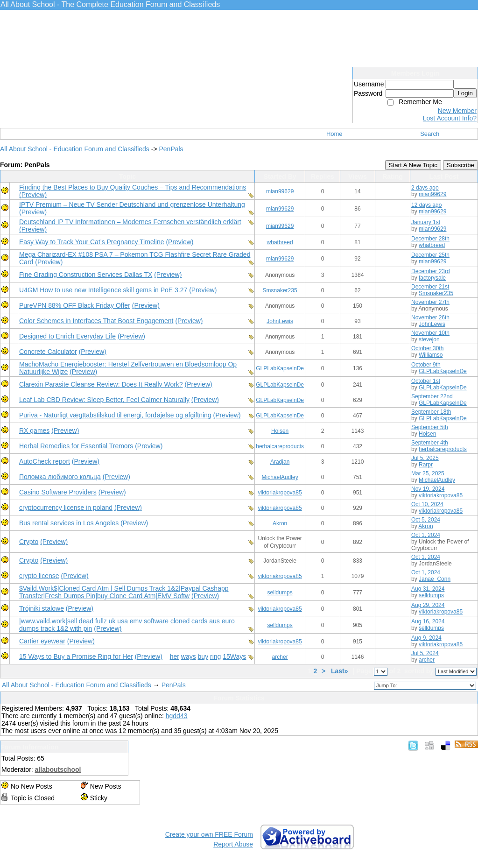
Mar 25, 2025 (428, 473)
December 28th (430, 239)
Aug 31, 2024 (428, 589)
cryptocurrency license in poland (66, 508)
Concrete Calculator (48, 352)
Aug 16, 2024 (428, 621)
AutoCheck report (45, 461)
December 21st (430, 287)
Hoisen (280, 431)
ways (189, 656)
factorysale (432, 278)
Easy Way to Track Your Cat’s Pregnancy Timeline (91, 242)
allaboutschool (58, 769)
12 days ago (426, 205)
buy (203, 656)
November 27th (430, 302)
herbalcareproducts (280, 446)
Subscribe (460, 165)
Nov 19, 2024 (428, 489)
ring (215, 656)
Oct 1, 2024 (426, 535)
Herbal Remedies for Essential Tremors (76, 446)
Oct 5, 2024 (426, 520)
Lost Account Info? (450, 118)
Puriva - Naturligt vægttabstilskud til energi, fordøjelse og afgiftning (115, 415)
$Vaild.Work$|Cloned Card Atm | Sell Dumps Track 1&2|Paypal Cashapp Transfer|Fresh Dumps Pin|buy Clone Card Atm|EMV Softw (124, 592)
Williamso (431, 355)
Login (465, 93)
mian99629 (280, 191)
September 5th (430, 427)
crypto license (39, 576)
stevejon (429, 339)
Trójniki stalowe (42, 608)
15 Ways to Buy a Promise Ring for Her (76, 656)
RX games (34, 430)
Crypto (29, 542)
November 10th (430, 333)
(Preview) (33, 195)
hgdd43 (177, 716)
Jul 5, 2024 (425, 653)
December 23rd (431, 271)
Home (334, 134)
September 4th (430, 443)
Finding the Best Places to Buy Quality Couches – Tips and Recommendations (133, 187)
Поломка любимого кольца (60, 477)
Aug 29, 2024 (428, 605)
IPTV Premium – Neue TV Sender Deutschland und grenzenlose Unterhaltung (132, 205)
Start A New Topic (413, 165)
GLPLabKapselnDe (280, 368)
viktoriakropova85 (280, 493)
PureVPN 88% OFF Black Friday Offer (75, 305)
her (175, 656)
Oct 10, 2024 (427, 504)
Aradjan (280, 462)
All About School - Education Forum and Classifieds (76, 149)
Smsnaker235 (280, 290)
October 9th (426, 365)
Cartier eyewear (42, 641)
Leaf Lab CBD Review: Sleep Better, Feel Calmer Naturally (104, 400)
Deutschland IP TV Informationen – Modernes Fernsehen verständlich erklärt (130, 222)
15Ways (234, 656)
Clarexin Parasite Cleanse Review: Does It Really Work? (101, 384)
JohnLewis (280, 321)
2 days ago (425, 188)
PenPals (171, 149)
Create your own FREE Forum (209, 834)
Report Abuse (233, 844)
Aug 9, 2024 (426, 638)
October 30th (427, 348)
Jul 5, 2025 (425, 458)
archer (280, 657)
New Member (457, 111)
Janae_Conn (435, 579)
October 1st (426, 381)
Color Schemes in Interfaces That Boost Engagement (96, 321)
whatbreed (280, 242)
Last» (340, 671)
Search (430, 134)
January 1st (426, 222)
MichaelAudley (280, 477)
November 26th (430, 318)
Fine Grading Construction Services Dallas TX (86, 275)
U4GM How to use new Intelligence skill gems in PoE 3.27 (103, 290)
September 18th (431, 412)
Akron (280, 523)
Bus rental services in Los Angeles (69, 523)
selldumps (280, 593)
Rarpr (426, 465)
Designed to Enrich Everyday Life (67, 336)
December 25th (430, 255)
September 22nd (432, 396)
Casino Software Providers (58, 492)
